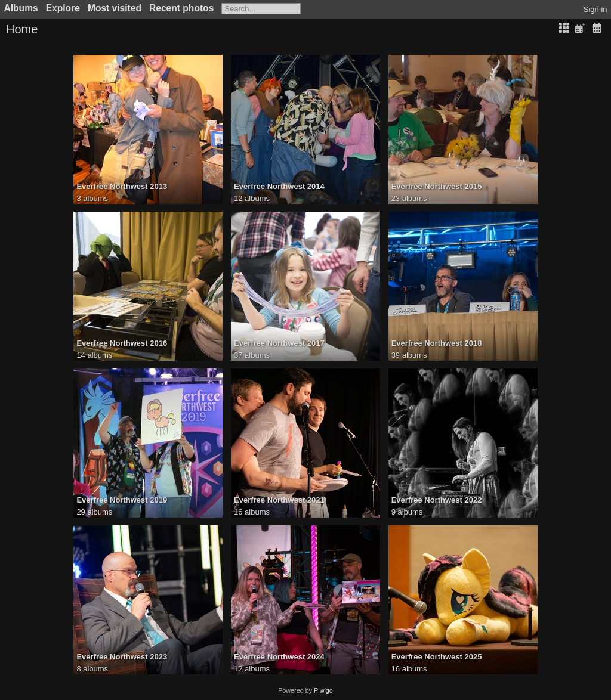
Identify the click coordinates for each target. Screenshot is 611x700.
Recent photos (181, 8)
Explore (63, 8)
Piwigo (323, 690)
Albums (21, 8)
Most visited (115, 8)
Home (22, 29)
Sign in (595, 9)
